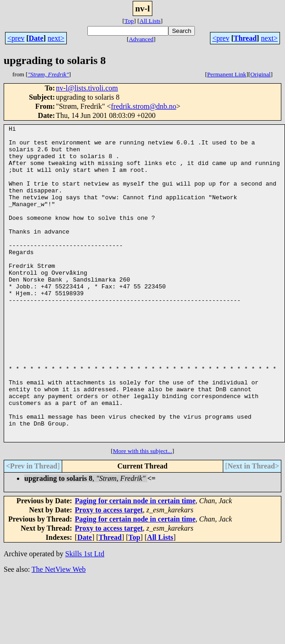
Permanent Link (227, 74)
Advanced (141, 39)
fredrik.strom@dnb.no (143, 106)
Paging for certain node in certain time (135, 564)
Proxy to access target (109, 573)
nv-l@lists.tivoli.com (87, 88)
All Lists (150, 21)
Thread (245, 38)
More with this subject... (143, 514)
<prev (16, 38)
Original (260, 74)
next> (56, 38)
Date (36, 38)
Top (129, 21)
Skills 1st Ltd (85, 617)
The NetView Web (59, 632)
